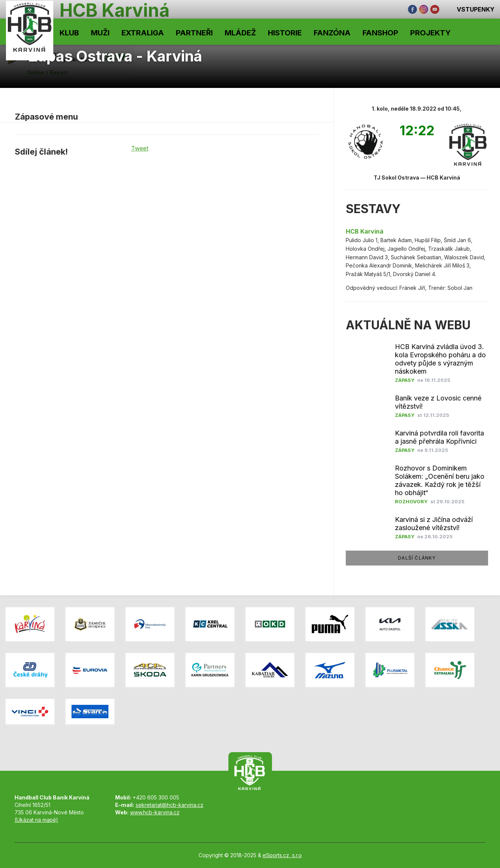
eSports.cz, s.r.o (282, 855)
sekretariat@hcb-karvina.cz (170, 805)
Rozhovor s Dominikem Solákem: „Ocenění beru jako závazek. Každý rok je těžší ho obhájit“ (440, 480)
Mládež (240, 33)
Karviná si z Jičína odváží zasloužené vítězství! (434, 524)
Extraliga (143, 33)
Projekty (431, 33)
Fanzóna (332, 33)
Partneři (194, 33)
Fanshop (380, 33)
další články (417, 558)
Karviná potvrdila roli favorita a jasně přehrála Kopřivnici (439, 437)
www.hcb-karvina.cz (155, 812)
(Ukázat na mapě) (36, 820)
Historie (285, 33)
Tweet (140, 148)
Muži (100, 33)
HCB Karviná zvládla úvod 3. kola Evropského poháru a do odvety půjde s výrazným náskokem (440, 359)
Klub (69, 33)
